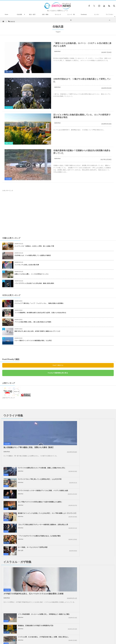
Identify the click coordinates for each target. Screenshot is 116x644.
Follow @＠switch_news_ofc (58, 582)
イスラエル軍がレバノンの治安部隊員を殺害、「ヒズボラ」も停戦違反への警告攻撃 (93, 544)
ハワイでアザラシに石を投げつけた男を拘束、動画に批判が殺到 (34, 283)
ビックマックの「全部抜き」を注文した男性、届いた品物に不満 (34, 246)
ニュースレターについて (78, 634)
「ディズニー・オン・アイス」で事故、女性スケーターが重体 (23, 599)
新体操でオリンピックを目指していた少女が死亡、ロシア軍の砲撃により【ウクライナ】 (36, 467)
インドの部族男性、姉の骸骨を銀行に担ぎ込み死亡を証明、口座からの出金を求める (40, 313)
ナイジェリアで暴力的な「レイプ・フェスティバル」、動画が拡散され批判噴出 (39, 303)
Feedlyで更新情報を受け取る (58, 373)
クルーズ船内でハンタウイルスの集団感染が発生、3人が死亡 (33, 341)
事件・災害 (9, 143)
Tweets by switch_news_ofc (58, 578)
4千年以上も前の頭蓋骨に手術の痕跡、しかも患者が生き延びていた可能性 (24, 609)
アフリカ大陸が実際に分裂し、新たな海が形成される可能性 (33, 322)
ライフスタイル (110, 17)
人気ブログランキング (8, 398)
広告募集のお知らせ (95, 634)
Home (6, 14)
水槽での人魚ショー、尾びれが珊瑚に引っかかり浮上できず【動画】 (24, 581)
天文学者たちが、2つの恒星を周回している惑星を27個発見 (33, 255)
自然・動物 (45, 14)
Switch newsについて (21, 634)
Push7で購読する (58, 365)
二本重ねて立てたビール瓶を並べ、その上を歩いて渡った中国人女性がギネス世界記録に (24, 619)
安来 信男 (77, 481)
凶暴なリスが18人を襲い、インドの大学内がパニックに (32, 274)
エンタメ (97, 14)
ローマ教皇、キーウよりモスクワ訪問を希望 (89, 477)
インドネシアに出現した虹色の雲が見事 (27, 265)
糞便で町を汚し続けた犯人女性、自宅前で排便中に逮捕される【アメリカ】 (38, 331)
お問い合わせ (63, 634)
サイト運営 (35, 634)
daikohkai (57, 51)
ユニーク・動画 (71, 17)
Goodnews (84, 14)
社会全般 (19, 14)
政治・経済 (32, 14)
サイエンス (58, 14)
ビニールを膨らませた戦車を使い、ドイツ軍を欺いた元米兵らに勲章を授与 (24, 590)
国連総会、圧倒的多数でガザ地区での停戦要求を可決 (92, 509)
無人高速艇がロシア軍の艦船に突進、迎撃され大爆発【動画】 (29, 447)
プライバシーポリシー (49, 634)
